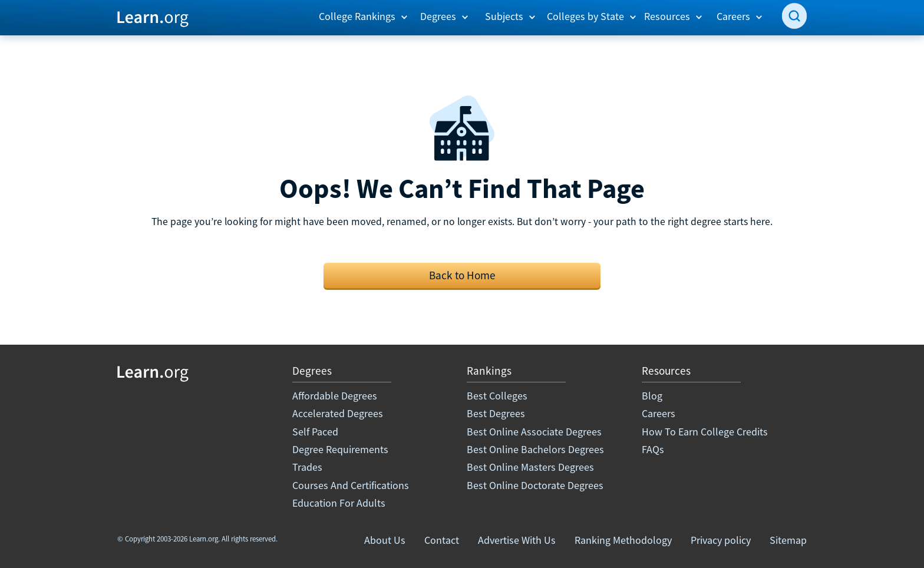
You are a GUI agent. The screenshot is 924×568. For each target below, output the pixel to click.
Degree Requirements (340, 449)
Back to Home (462, 275)
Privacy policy (721, 540)
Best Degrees (496, 413)
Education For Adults (339, 503)
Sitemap (788, 540)
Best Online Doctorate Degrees (535, 485)
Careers (659, 413)
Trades (307, 467)
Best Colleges (497, 396)
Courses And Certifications (351, 485)
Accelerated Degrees (338, 413)
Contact (442, 540)
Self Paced (315, 432)
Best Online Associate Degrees (534, 432)
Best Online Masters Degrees (530, 467)
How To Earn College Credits (705, 432)
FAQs (653, 449)
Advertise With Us (517, 540)
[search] (794, 16)
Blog (652, 396)
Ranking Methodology (623, 540)
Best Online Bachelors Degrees (535, 449)
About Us (385, 540)
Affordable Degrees (335, 396)
